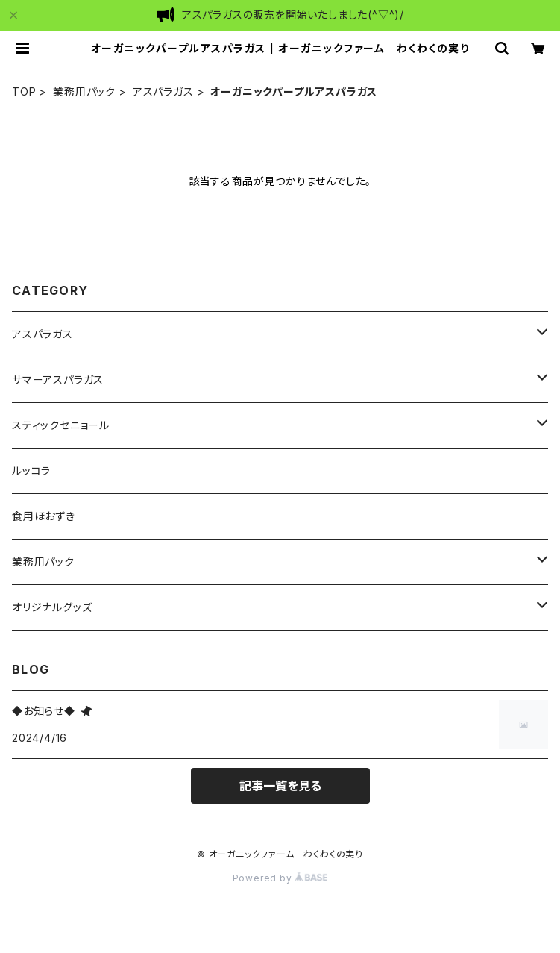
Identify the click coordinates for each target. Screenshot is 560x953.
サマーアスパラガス (58, 379)
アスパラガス (163, 91)
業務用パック (84, 91)
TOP (24, 91)
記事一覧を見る (280, 786)
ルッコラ (31, 471)
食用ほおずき (44, 516)
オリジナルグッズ (52, 607)
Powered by (280, 878)
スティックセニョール (61, 425)
